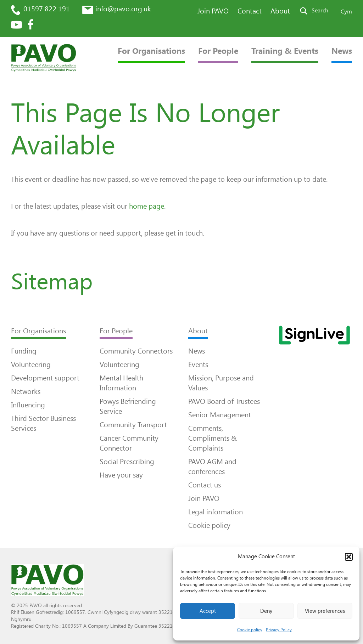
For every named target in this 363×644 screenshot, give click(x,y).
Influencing (28, 405)
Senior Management (220, 415)
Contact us (205, 485)
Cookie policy (250, 630)
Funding (24, 351)
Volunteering (31, 365)
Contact (250, 11)
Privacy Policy (279, 630)
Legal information (216, 512)
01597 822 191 (47, 9)
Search (320, 10)
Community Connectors (136, 351)
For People (218, 51)
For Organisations (151, 51)
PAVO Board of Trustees (224, 401)
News (342, 51)
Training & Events (285, 51)
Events (198, 365)
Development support (45, 378)
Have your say (121, 475)
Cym (346, 12)
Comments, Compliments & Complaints (213, 438)
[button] (349, 557)
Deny (266, 611)
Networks (26, 391)
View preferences (325, 611)
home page (147, 206)
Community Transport (133, 425)
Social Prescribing (127, 462)
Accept (208, 611)
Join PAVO (213, 11)
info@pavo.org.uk (123, 9)
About (280, 11)
